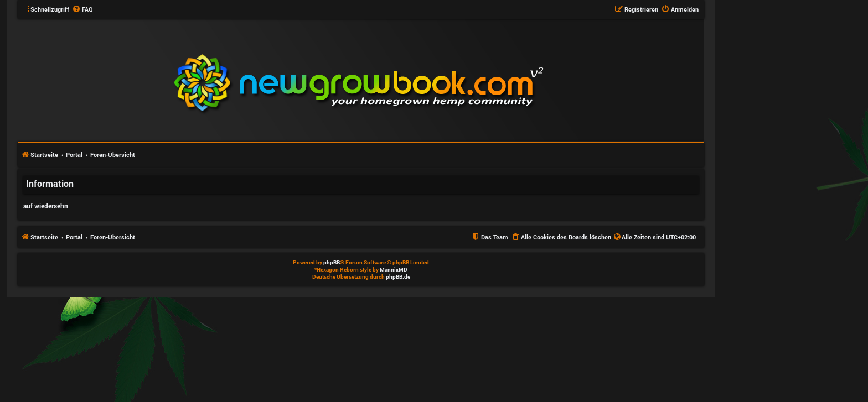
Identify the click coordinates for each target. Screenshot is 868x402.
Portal (74, 155)
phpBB (332, 262)
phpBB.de (398, 277)
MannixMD (394, 270)
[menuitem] (82, 9)
